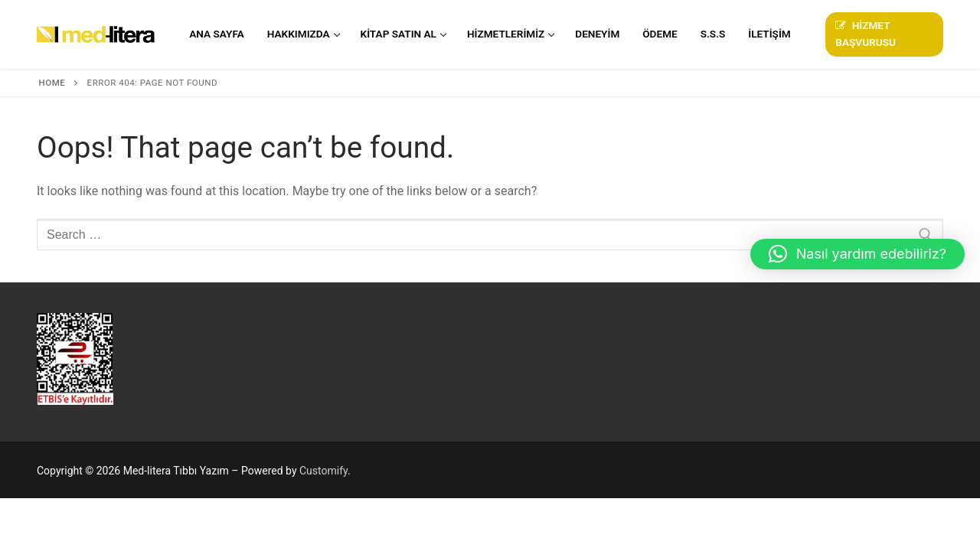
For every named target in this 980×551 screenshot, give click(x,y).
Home (52, 83)
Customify (323, 471)
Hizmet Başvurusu (866, 34)
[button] (857, 254)
